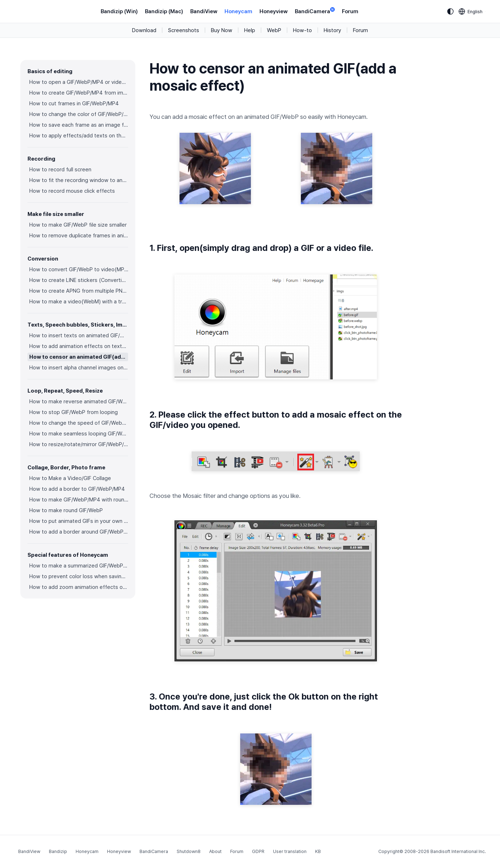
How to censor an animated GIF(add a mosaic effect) (79, 357)
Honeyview (274, 11)
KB (318, 851)
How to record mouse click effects (72, 191)
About (215, 851)
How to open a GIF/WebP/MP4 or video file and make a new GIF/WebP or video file (79, 82)
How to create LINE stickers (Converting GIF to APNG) (79, 280)
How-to (302, 30)
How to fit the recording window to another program (79, 180)
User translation (290, 851)
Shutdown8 (189, 851)
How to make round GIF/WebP (66, 510)
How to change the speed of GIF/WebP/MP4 (79, 423)
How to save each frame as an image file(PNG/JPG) (79, 125)
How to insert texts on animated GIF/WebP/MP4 (79, 335)
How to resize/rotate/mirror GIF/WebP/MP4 (79, 444)
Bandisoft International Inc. (458, 851)
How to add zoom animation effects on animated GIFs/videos (79, 587)
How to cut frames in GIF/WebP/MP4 (74, 104)
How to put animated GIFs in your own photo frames (79, 521)
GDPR (258, 851)
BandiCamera (315, 11)
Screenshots (184, 30)
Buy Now (222, 30)
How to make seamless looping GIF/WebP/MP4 (79, 434)
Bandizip (58, 851)
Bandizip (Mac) (164, 11)
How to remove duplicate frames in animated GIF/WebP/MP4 (79, 236)
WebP (274, 30)
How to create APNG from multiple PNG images (79, 291)
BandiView (204, 11)
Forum (350, 11)
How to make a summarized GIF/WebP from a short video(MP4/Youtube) (79, 566)
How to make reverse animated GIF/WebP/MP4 (79, 402)
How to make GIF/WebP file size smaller (78, 225)
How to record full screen (60, 170)
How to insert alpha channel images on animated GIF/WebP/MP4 (79, 368)
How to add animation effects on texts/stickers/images (79, 346)
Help (250, 30)
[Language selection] (471, 11)
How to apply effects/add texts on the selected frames (79, 136)
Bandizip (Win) (119, 11)
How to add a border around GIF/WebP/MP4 (79, 532)
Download (144, 30)
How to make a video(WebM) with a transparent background (79, 302)
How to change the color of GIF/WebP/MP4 (79, 114)
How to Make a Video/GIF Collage (70, 478)
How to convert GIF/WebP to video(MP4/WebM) (79, 269)
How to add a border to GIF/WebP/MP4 (77, 489)
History (332, 30)
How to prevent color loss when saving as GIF (79, 576)
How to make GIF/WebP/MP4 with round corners (79, 500)
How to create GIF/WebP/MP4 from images (79, 93)
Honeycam (238, 11)
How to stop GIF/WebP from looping (74, 412)
